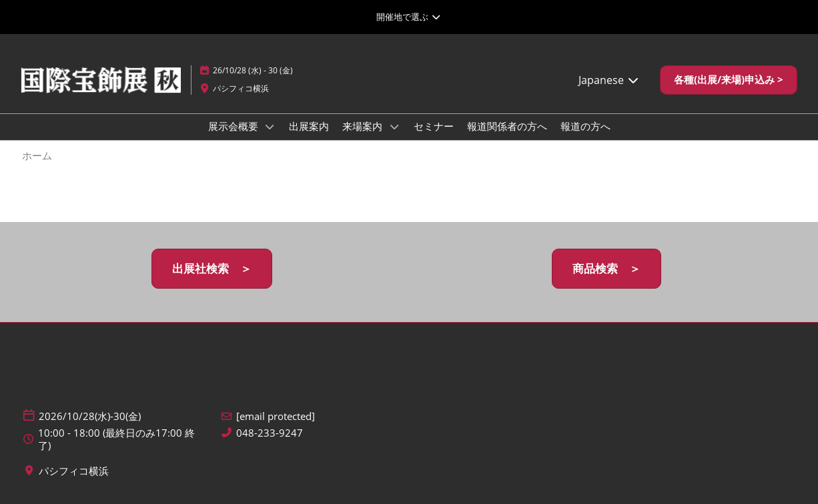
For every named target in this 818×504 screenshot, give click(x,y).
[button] (729, 80)
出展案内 (309, 126)
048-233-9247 (270, 433)
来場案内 (364, 126)
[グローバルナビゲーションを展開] (409, 17)
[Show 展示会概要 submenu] (270, 127)
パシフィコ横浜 (241, 88)
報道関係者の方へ (507, 126)
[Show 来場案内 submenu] (394, 127)
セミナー (434, 126)
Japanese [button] (609, 80)
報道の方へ (585, 126)
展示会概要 (235, 126)
